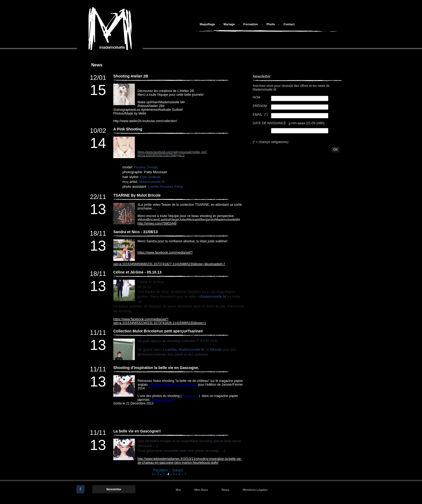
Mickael (216, 349)
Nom (257, 97)
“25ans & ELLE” (162, 400)
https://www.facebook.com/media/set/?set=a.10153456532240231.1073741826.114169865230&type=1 (160, 321)
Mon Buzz (201, 490)
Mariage (229, 24)
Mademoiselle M (152, 182)
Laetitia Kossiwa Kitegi (166, 187)
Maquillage (207, 24)
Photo (271, 24)
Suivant (178, 470)
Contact (289, 24)
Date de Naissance (270, 123)
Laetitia (171, 349)
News (225, 490)
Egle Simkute (150, 177)
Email (258, 115)
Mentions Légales (255, 490)
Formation (251, 24)
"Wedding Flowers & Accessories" (173, 385)
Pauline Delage (146, 167)
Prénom (260, 106)
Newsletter (114, 489)
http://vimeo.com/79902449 (157, 223)
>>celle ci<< (190, 396)
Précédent (160, 470)
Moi (178, 490)
